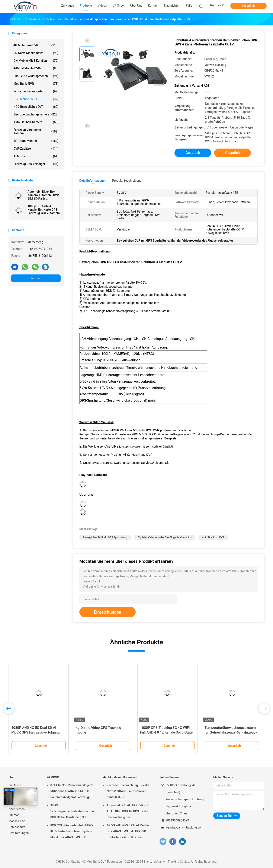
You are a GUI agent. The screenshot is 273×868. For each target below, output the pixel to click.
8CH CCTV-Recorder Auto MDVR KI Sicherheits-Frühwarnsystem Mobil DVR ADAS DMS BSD (72, 831)
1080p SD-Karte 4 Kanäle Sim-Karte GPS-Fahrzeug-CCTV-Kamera (44, 210)
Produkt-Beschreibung (127, 181)
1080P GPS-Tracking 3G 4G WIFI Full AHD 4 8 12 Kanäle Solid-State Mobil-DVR (166, 732)
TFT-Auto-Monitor (36, 141)
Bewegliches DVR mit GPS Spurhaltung (105, 537)
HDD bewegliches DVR (36, 107)
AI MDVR (36, 156)
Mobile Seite (17, 821)
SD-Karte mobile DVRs (36, 53)
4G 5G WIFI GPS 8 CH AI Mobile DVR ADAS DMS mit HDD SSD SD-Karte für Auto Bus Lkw (128, 831)
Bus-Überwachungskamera (36, 114)
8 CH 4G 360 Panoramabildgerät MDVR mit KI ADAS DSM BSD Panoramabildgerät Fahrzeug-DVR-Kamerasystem (72, 792)
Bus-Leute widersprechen (36, 76)
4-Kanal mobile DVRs (36, 68)
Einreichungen (107, 612)
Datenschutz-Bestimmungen (19, 830)
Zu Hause (15, 785)
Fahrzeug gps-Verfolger (36, 164)
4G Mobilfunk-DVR (36, 45)
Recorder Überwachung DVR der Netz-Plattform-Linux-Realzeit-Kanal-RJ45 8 (128, 791)
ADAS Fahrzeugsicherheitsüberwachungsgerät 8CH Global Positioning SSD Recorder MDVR (73, 812)
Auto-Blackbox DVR (213, 537)
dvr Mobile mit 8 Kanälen (36, 61)
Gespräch (248, 6)
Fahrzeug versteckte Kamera (36, 131)
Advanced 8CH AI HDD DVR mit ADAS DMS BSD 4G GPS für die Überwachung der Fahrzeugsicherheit (127, 812)
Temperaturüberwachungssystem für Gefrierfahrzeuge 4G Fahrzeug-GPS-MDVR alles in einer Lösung (231, 732)
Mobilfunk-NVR (36, 84)
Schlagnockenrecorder (36, 91)
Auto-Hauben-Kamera (36, 122)
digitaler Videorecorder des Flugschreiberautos (165, 537)
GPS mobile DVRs (36, 99)
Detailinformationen (93, 181)
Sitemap (14, 815)
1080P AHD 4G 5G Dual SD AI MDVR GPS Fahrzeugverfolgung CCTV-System (36, 732)
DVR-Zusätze (36, 149)
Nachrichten (17, 809)
